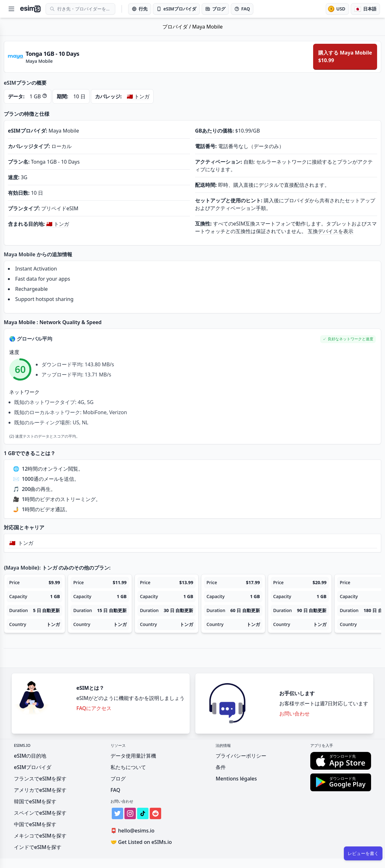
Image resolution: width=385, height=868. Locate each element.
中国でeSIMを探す (35, 824)
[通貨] (337, 9)
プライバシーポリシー (241, 756)
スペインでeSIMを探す (40, 813)
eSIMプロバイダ (33, 767)
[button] (348, 339)
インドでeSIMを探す (38, 847)
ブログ (118, 779)
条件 (221, 767)
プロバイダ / (177, 27)
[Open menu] (11, 9)
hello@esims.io (134, 831)
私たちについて (128, 767)
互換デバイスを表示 (331, 231)
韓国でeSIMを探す (35, 801)
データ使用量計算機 (133, 756)
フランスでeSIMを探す (40, 779)
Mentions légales (236, 779)
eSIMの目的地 (30, 756)
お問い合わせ (294, 714)
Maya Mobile (207, 27)
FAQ (115, 790)
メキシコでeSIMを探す (40, 836)
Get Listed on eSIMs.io (141, 842)
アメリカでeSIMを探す (40, 790)
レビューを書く (363, 853)
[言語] (365, 9)
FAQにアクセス (94, 708)
